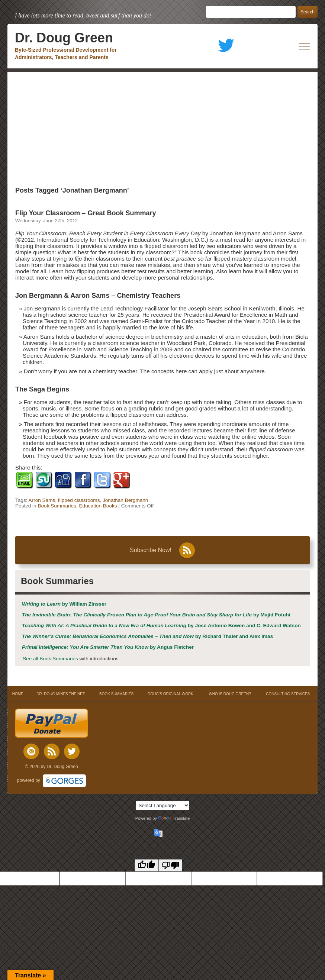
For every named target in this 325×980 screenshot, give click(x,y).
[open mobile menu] (305, 46)
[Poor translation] (170, 865)
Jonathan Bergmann (125, 500)
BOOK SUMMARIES (116, 694)
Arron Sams (42, 500)
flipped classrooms (79, 500)
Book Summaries (57, 506)
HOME (18, 694)
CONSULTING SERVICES (288, 694)
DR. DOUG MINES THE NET (61, 694)
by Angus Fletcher (108, 647)
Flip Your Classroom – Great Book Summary (86, 213)
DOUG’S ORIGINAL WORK (170, 694)
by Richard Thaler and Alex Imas (147, 636)
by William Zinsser (64, 604)
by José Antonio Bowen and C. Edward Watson (161, 626)
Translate (174, 818)
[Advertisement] (162, 128)
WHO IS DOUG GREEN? (230, 694)
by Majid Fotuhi (156, 615)
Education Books (98, 506)
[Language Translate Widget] (163, 805)
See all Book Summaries (50, 659)
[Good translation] (147, 865)
